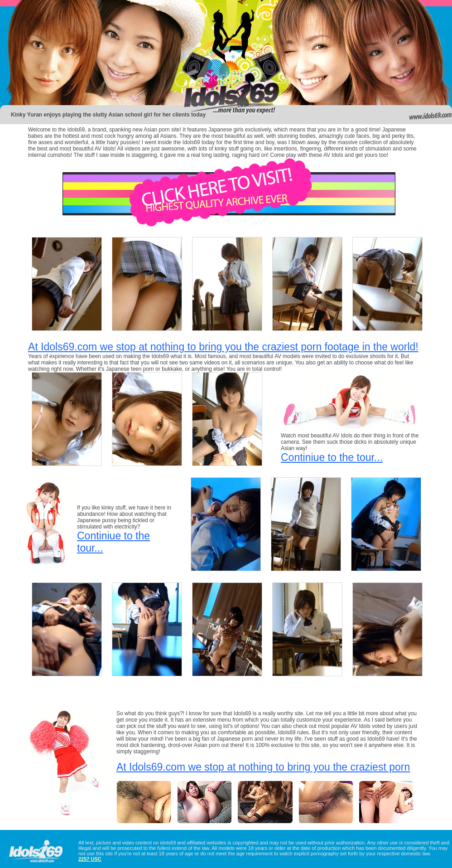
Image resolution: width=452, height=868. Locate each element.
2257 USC (90, 859)
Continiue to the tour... (332, 457)
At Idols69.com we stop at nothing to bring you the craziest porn (263, 767)
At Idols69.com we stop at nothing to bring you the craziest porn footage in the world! (223, 347)
